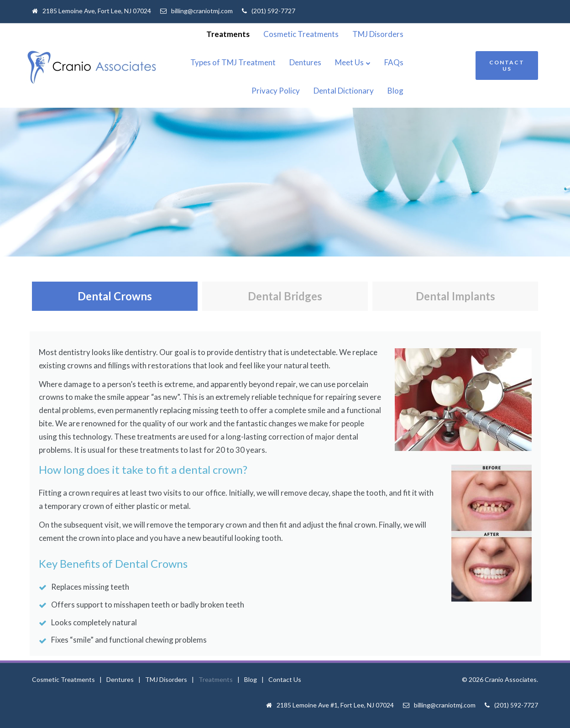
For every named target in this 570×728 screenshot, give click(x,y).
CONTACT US (507, 65)
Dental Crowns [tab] (115, 296)
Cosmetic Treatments (359, 34)
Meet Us (346, 62)
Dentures (302, 62)
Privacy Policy (438, 62)
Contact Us (285, 679)
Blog (454, 91)
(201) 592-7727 (273, 11)
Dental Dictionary (402, 91)
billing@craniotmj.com (202, 11)
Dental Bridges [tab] (285, 296)
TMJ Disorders (436, 34)
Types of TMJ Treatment (229, 62)
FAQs (390, 62)
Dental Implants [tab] (455, 296)
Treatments (286, 34)
